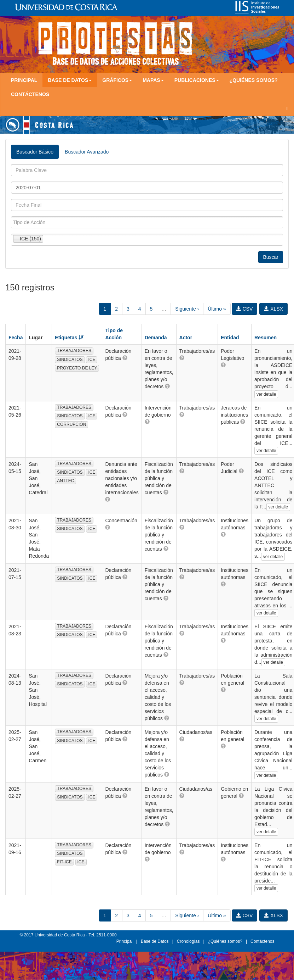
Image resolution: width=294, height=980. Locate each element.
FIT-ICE (64, 862)
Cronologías (188, 941)
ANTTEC (65, 481)
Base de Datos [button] (70, 80)
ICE (92, 360)
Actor (186, 338)
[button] (125, 358)
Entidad (230, 338)
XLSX (273, 309)
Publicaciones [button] (197, 80)
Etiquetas (69, 338)
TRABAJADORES (74, 351)
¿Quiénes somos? (254, 80)
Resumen (266, 338)
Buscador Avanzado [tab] (87, 152)
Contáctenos (30, 94)
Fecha (16, 338)
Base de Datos (155, 941)
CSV (245, 309)
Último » (217, 309)
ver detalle (266, 394)
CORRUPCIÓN (71, 424)
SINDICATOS (70, 360)
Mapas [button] (153, 80)
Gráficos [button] (117, 80)
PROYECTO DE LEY (77, 368)
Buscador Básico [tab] (35, 152)
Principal (24, 80)
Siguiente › (187, 309)
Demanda (156, 338)
